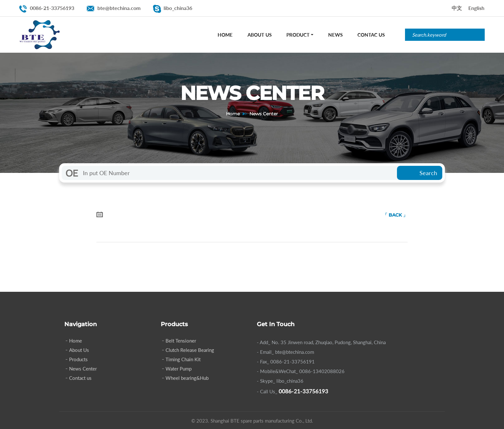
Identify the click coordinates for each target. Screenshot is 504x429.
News (335, 35)
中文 (457, 8)
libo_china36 (178, 8)
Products (78, 359)
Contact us (80, 378)
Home (225, 35)
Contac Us (371, 35)
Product (298, 35)
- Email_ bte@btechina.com (285, 352)
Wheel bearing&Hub (187, 378)
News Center (83, 369)
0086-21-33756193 (52, 8)
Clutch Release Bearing (190, 350)
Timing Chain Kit (183, 359)
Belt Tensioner (181, 341)
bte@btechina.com (119, 8)
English (476, 8)
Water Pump (179, 369)
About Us (260, 35)
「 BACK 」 (395, 215)
